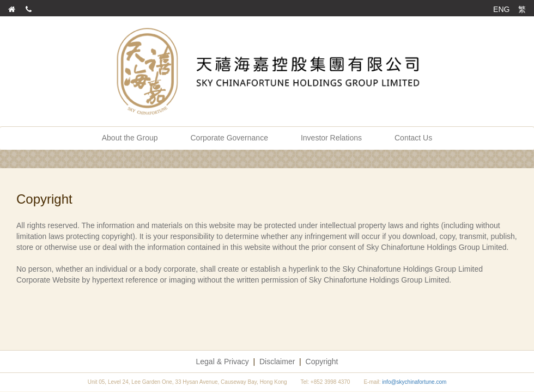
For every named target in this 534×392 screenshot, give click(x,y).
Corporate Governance (229, 138)
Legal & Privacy (223, 362)
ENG (501, 9)
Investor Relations (331, 138)
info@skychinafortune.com (414, 382)
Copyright (322, 362)
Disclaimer (277, 362)
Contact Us (413, 138)
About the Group (130, 138)
